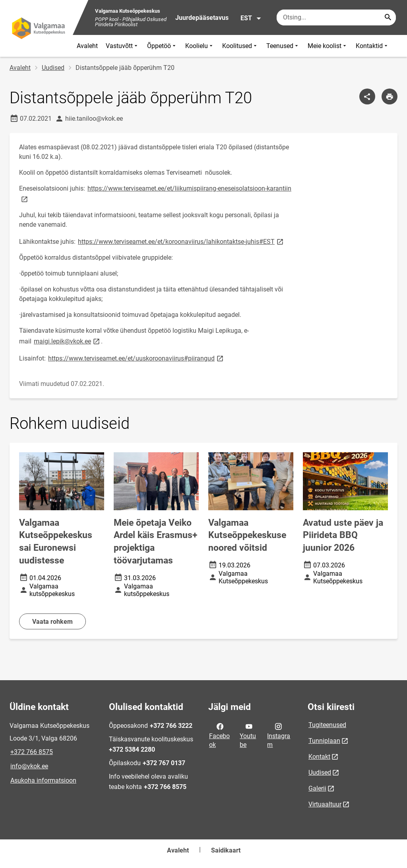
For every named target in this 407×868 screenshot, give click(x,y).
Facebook (219, 735)
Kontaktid (372, 46)
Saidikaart (226, 850)
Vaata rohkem (52, 622)
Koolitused (240, 46)
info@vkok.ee (29, 766)
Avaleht (87, 46)
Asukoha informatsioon (43, 780)
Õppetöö (162, 46)
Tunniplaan (324, 741)
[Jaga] (367, 96)
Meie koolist (328, 46)
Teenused (283, 46)
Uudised (53, 68)
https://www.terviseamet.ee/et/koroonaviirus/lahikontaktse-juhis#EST (181, 241)
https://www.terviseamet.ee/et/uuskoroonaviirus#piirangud (136, 358)
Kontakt (319, 757)
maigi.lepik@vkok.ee (67, 341)
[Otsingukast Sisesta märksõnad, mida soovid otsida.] (336, 17)
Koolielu (200, 46)
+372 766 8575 (32, 752)
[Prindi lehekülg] (390, 96)
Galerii (317, 788)
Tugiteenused (327, 725)
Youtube (248, 735)
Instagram (279, 735)
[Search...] (388, 17)
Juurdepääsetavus (202, 18)
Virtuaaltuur (325, 804)
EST (251, 18)
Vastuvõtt (122, 46)
